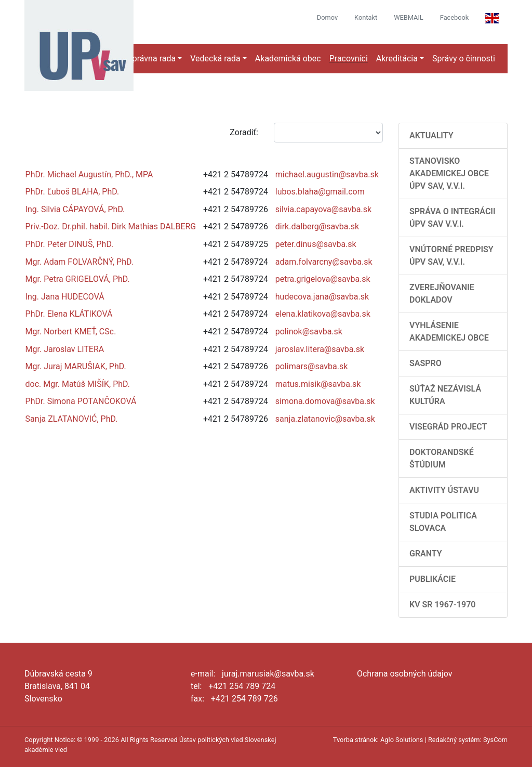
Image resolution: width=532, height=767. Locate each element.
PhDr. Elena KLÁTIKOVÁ (69, 314)
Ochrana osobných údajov (405, 674)
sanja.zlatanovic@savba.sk (325, 419)
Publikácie (433, 579)
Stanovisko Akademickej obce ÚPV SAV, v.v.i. (449, 173)
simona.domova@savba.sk (325, 401)
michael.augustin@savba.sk (327, 174)
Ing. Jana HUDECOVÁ (65, 297)
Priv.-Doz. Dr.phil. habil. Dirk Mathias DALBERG (111, 226)
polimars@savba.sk (312, 366)
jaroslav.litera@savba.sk (320, 349)
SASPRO (425, 363)
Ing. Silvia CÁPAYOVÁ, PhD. (75, 209)
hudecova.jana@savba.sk (322, 297)
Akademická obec (288, 58)
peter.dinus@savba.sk (316, 244)
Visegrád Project (448, 427)
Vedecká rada (215, 58)
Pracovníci (349, 58)
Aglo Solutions (402, 740)
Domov (327, 17)
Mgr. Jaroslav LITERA (65, 349)
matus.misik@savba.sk (318, 384)
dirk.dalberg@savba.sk (317, 226)
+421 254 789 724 (242, 686)
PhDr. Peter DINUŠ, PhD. (70, 244)
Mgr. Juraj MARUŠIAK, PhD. (76, 366)
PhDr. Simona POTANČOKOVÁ (81, 401)
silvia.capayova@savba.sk (323, 209)
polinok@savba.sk (309, 331)
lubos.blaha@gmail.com (320, 192)
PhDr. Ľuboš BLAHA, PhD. (72, 192)
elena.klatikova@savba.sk (323, 314)
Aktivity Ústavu (444, 490)
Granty (426, 554)
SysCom (495, 740)
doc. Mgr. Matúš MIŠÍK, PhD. (78, 384)
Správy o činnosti (464, 58)
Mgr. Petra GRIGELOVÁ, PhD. (78, 279)
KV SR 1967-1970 (442, 604)
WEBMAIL (409, 17)
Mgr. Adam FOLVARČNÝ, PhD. (79, 262)
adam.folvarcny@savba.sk (324, 262)
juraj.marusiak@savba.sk (268, 674)
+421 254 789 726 (244, 699)
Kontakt (366, 17)
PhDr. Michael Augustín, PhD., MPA (89, 174)
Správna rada (151, 58)
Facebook (455, 17)
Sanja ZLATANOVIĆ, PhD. (72, 419)
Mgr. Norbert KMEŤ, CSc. (71, 331)
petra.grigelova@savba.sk (323, 279)
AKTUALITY (431, 135)
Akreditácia (397, 58)
